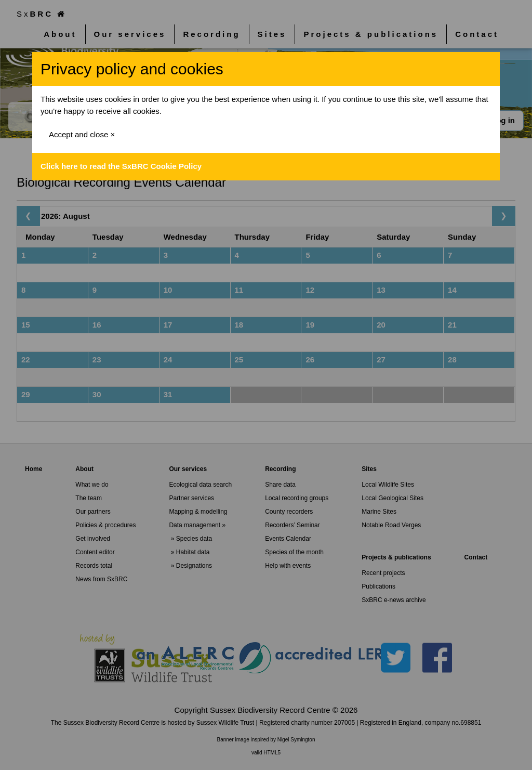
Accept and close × (82, 134)
